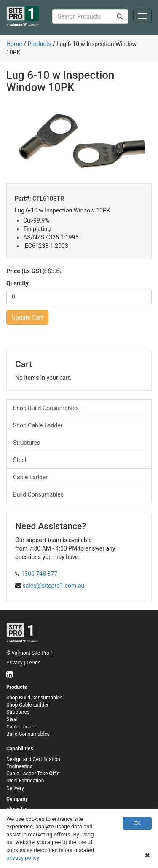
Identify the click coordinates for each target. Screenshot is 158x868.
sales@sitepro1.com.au (53, 586)
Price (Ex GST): (26, 271)
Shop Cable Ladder (38, 425)
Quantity (17, 283)
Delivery (15, 788)
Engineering (20, 766)
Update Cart (27, 317)
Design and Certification (33, 759)
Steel (20, 460)
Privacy (15, 663)
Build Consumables (38, 494)
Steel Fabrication (25, 781)
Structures (27, 443)
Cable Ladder (30, 477)
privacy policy (23, 858)
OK (137, 823)
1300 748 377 (39, 574)
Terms (33, 663)
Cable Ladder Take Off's (33, 774)
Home (14, 44)
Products (39, 44)
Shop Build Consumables (46, 408)
